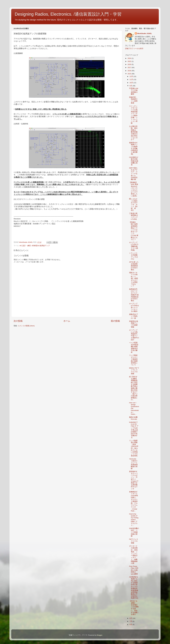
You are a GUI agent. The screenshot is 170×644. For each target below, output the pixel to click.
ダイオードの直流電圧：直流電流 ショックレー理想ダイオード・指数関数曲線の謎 (133, 555)
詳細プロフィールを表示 (134, 49)
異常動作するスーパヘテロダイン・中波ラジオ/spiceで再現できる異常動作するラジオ (134, 480)
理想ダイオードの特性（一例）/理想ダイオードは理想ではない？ (134, 279)
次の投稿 (18, 321)
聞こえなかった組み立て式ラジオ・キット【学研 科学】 (133, 205)
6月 (131, 625)
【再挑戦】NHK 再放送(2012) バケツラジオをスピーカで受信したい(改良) (134, 189)
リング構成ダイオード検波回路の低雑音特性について (133, 360)
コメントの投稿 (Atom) (26, 326)
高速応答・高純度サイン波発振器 (133, 100)
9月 (131, 86)
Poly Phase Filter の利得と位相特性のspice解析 (134, 570)
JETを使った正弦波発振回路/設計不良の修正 (134, 266)
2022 (130, 61)
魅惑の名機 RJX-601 (134, 418)
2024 (130, 58)
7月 (131, 621)
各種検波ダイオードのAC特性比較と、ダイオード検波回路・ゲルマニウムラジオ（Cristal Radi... (134, 501)
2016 (130, 71)
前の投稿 (115, 321)
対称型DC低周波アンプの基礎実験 (134, 324)
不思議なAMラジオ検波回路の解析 (134, 91)
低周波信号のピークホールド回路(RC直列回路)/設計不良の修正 (134, 295)
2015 (130, 74)
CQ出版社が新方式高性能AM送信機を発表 (134, 161)
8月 (131, 618)
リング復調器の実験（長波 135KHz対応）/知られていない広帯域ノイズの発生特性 (134, 448)
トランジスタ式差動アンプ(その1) (134, 256)
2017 (130, 67)
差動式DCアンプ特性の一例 (134, 316)
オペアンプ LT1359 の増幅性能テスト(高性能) (134, 246)
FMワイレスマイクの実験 (134, 541)
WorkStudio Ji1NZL (144, 33)
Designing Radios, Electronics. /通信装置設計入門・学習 (68, 14)
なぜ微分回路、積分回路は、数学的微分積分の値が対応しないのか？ (133, 133)
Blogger (100, 635)
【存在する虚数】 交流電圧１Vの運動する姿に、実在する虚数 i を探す (134, 608)
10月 (131, 83)
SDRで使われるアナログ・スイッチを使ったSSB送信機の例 (133, 174)
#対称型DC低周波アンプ (41, 246)
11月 (131, 79)
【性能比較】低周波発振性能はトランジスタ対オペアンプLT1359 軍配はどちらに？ (134, 231)
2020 (130, 64)
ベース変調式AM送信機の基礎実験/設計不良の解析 (134, 347)
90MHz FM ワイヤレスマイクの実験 (134, 371)
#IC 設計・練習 (25, 246)
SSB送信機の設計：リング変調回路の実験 (134, 532)
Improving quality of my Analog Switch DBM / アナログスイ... (134, 520)
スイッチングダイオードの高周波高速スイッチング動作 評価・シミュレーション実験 (134, 115)
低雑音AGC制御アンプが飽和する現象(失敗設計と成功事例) (134, 148)
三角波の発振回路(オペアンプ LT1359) (134, 216)
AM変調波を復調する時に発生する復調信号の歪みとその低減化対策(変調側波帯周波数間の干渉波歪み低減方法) (134, 587)
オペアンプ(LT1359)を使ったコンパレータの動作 (134, 307)
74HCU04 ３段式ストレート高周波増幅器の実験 (133, 464)
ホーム (67, 321)
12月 (131, 76)
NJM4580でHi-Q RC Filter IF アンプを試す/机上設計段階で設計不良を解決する (134, 430)
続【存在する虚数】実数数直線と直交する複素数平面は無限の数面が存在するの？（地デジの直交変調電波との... (133, 388)
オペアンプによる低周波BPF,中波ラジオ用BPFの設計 (134, 335)
